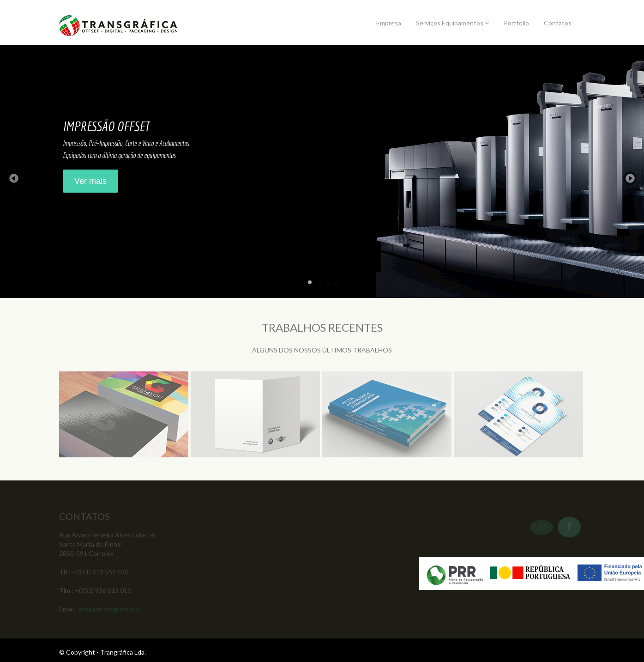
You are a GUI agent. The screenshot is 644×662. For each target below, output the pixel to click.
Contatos (558, 23)
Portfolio (516, 23)
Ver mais (90, 181)
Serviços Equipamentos (452, 23)
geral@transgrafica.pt (110, 610)
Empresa (389, 23)
